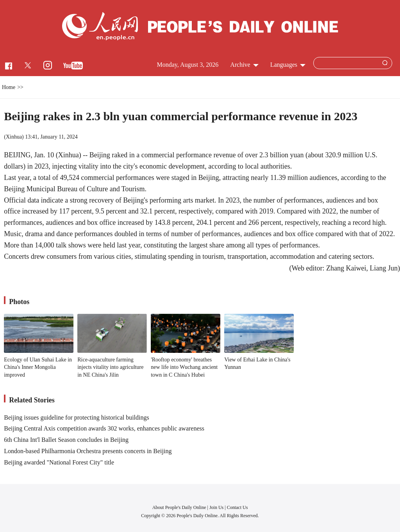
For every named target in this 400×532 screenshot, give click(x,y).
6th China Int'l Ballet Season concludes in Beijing (66, 440)
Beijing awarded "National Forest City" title (59, 462)
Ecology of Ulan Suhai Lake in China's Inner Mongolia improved (38, 367)
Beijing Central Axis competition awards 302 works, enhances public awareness (104, 428)
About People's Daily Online (179, 507)
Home (9, 87)
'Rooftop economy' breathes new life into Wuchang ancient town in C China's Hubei (184, 367)
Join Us (217, 507)
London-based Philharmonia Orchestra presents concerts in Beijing (88, 451)
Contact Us (237, 507)
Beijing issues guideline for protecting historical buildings (77, 417)
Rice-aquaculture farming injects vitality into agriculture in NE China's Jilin (110, 367)
